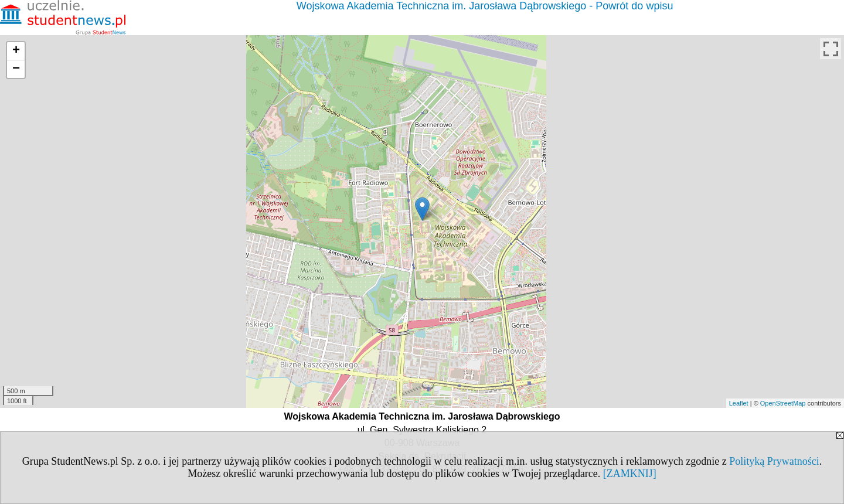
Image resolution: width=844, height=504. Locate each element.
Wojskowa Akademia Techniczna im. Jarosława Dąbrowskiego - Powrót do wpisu (485, 6)
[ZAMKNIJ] (630, 474)
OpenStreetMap (783, 403)
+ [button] (16, 51)
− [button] (16, 69)
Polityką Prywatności (774, 461)
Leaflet (739, 403)
